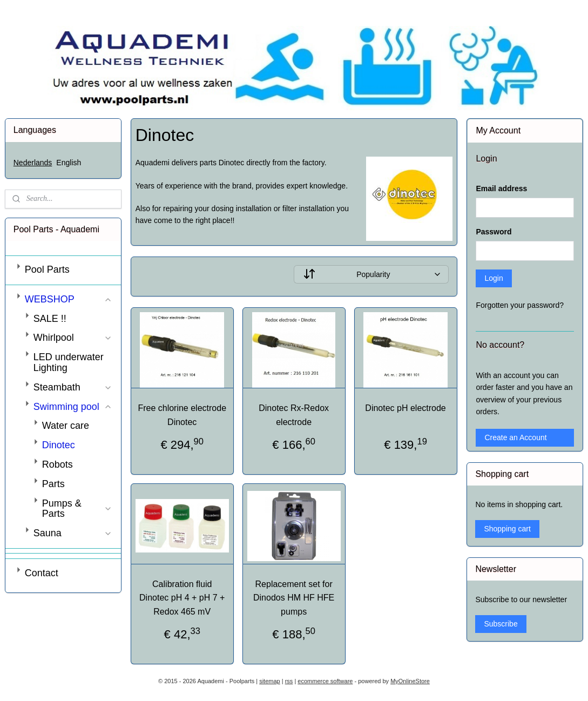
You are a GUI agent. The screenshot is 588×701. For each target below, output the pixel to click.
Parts (53, 484)
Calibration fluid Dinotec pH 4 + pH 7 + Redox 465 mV (182, 598)
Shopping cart (507, 529)
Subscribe (501, 624)
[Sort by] (371, 275)
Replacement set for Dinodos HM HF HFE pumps (294, 598)
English (69, 163)
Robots (58, 464)
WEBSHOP (69, 299)
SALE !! (50, 319)
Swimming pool (73, 407)
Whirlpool (73, 338)
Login (494, 278)
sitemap (270, 681)
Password (494, 232)
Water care (66, 426)
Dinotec (59, 445)
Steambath (73, 387)
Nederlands (33, 163)
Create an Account (515, 437)
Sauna (73, 533)
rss (289, 681)
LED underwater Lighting (69, 362)
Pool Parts (47, 269)
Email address (501, 188)
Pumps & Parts (77, 509)
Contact (42, 573)
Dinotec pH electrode (406, 409)
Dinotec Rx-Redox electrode (294, 416)
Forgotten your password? (520, 305)
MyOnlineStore (410, 681)
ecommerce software (325, 681)
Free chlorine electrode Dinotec (183, 416)
